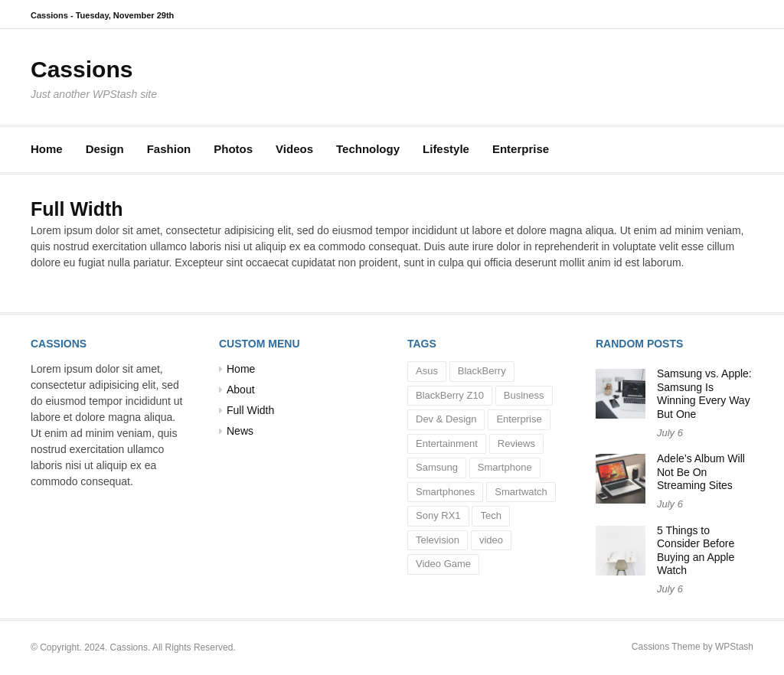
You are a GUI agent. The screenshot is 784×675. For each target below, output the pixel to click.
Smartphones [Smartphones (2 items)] (445, 492)
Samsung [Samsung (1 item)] (437, 467)
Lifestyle (446, 149)
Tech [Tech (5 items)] (490, 515)
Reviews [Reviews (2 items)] (516, 443)
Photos (233, 149)
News (240, 431)
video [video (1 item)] (491, 540)
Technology (368, 149)
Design (105, 149)
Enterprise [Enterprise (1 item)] (519, 419)
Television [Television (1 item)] (438, 540)
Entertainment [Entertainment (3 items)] (447, 443)
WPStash (734, 647)
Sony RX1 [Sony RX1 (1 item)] (438, 515)
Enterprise (521, 149)
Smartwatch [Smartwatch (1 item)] (521, 492)
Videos (294, 149)
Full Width (250, 410)
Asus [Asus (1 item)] (427, 371)
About (241, 390)
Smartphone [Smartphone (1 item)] (505, 467)
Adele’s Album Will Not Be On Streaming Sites (701, 472)
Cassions (82, 69)
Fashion (169, 149)
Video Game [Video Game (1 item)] (443, 564)
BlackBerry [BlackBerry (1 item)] (482, 371)
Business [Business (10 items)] (524, 395)
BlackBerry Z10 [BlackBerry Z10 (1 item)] (450, 395)
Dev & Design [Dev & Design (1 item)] (446, 419)
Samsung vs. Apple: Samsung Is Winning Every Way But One (704, 394)
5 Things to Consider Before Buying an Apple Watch (696, 551)
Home (47, 149)
